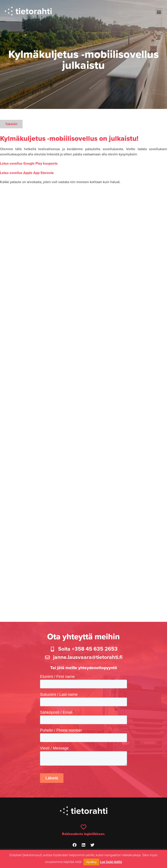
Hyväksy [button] (91, 862)
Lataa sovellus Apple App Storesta (27, 173)
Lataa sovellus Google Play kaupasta (29, 163)
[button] (159, 12)
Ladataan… (83, 397)
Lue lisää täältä (111, 862)
